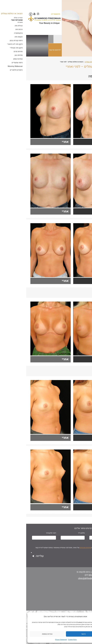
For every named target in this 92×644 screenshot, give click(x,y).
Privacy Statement (35, 640)
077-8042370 (29, 14)
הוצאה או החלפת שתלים (66, 62)
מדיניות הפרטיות (59, 548)
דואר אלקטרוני (25, 533)
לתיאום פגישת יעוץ (29, 53)
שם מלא (84, 533)
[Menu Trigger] (86, 5)
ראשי (90, 62)
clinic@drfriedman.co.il (63, 578)
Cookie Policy (46, 640)
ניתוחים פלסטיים (81, 62)
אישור (57, 634)
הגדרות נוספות (21, 634)
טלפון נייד (55, 533)
